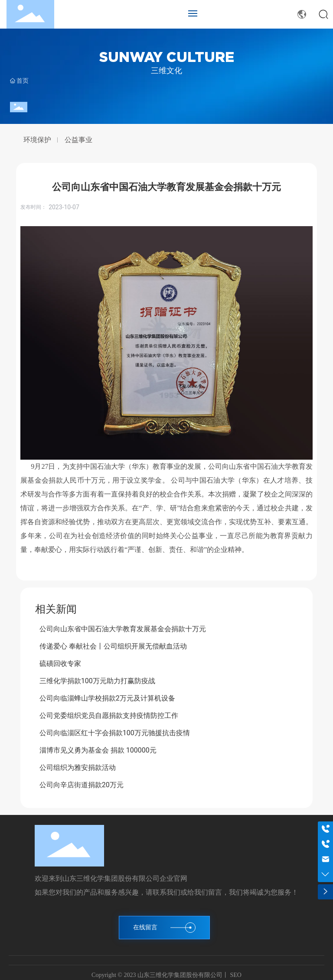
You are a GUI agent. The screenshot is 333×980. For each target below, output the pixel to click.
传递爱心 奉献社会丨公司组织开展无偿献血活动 (113, 646)
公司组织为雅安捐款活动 (78, 767)
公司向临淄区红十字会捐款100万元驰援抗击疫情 (115, 733)
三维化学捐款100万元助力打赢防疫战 (97, 681)
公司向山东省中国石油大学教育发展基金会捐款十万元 (123, 629)
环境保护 (37, 140)
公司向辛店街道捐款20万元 (82, 785)
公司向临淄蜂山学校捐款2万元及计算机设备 (107, 698)
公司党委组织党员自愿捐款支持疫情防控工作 (109, 716)
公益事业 (78, 140)
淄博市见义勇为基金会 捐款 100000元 (98, 750)
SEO (235, 975)
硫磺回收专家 (60, 664)
